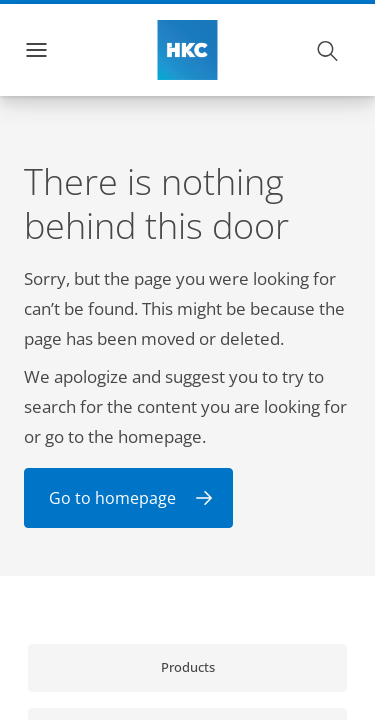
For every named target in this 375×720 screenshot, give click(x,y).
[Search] (328, 50)
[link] (187, 668)
